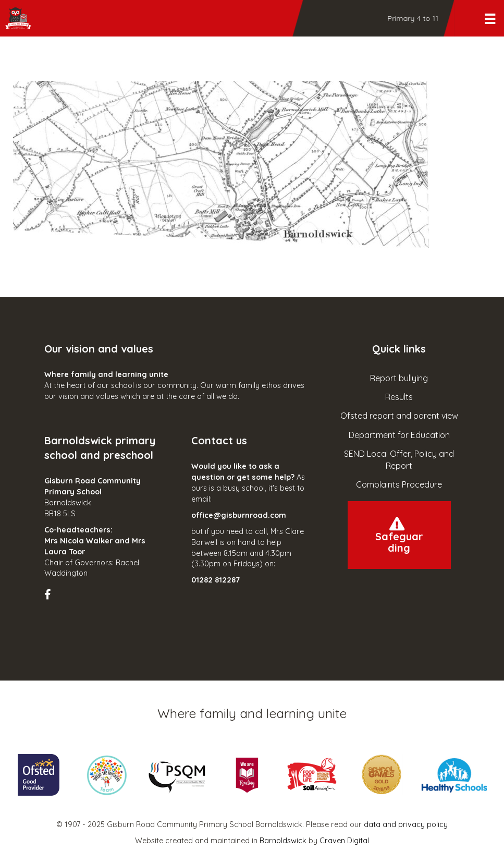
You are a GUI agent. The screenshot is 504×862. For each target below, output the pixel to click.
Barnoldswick (283, 841)
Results (399, 397)
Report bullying (399, 378)
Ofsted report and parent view (399, 416)
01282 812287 (216, 580)
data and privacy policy (406, 824)
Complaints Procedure (399, 484)
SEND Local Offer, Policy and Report (399, 460)
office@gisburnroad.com (239, 515)
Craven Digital (344, 841)
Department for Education (399, 435)
